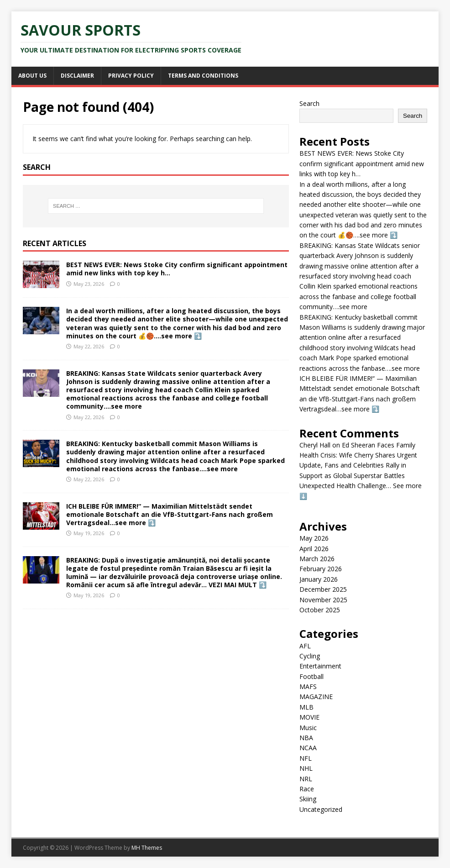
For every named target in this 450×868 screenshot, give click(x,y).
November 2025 (323, 600)
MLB (306, 707)
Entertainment (320, 666)
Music (308, 728)
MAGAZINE (316, 697)
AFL (305, 646)
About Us (32, 76)
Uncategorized (321, 809)
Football (311, 676)
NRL (306, 779)
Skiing (308, 799)
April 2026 (314, 549)
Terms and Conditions (203, 76)
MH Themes (147, 848)
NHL (306, 768)
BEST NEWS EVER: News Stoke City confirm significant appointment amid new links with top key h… (177, 269)
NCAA (308, 748)
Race (307, 789)
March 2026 (317, 559)
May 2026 (314, 538)
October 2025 (320, 610)
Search (309, 103)
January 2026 (319, 579)
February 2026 (321, 569)
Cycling (310, 656)
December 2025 (323, 589)
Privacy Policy (131, 76)
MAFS (308, 687)
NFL (306, 758)
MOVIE (309, 717)
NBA (306, 738)
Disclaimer (77, 76)
